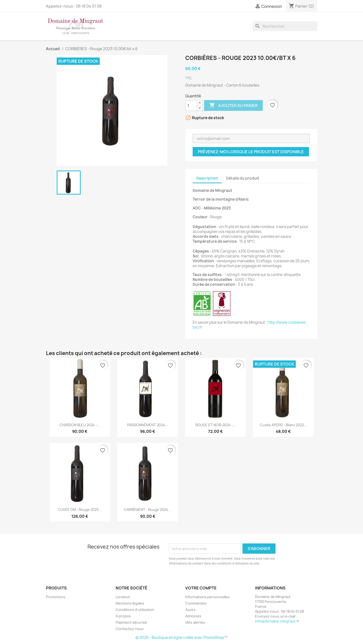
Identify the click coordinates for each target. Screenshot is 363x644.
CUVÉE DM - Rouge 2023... (80, 510)
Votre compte (201, 588)
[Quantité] (191, 105)
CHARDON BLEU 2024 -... (80, 425)
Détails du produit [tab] (243, 178)
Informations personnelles (207, 597)
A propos (123, 616)
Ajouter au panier (233, 105)
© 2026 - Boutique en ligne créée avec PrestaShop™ (181, 638)
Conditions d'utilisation (135, 610)
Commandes (196, 603)
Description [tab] (207, 178)
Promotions (56, 597)
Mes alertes (195, 622)
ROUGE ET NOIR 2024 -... (215, 425)
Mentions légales (130, 603)
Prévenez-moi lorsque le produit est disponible (251, 152)
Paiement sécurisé (131, 622)
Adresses (193, 616)
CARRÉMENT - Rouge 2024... (148, 510)
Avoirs (190, 610)
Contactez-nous (130, 629)
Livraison (123, 597)
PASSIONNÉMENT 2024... (148, 425)
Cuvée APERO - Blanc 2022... (283, 425)
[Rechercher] (285, 26)
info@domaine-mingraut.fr (277, 621)
